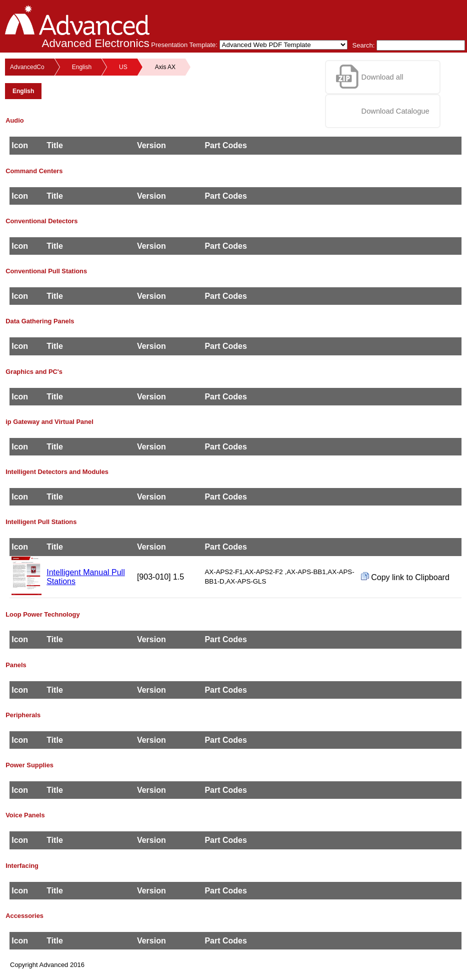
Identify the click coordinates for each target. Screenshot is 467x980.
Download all (382, 77)
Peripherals (23, 715)
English (82, 67)
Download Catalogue (395, 111)
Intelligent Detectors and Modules (57, 472)
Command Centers (34, 171)
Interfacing (22, 866)
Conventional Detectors (41, 221)
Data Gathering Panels (40, 321)
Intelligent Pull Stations (41, 522)
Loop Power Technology (42, 614)
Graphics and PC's (34, 372)
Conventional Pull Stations (46, 271)
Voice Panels (25, 815)
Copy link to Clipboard (405, 577)
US (123, 67)
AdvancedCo (27, 67)
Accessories (24, 916)
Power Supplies (29, 765)
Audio (14, 120)
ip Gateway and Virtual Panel (49, 422)
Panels (16, 665)
